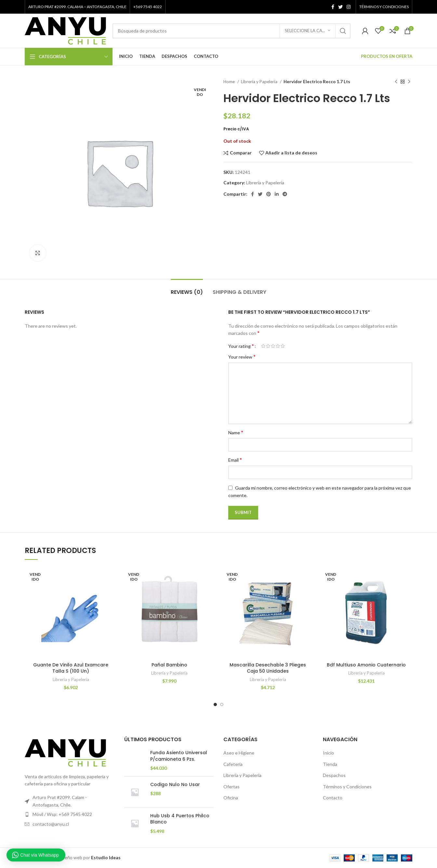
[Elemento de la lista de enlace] (70, 814)
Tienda (330, 764)
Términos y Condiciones (347, 787)
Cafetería (233, 764)
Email (235, 460)
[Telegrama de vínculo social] (285, 194)
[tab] (187, 289)
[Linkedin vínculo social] (277, 194)
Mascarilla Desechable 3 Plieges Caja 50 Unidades (268, 668)
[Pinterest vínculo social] (269, 194)
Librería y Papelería (260, 82)
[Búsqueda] (232, 31)
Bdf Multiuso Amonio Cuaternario (366, 665)
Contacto (333, 798)
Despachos (334, 775)
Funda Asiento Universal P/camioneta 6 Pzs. (179, 756)
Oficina (231, 798)
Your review (242, 356)
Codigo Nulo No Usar (175, 785)
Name (236, 432)
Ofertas (232, 787)
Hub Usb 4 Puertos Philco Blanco (180, 819)
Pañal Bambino (169, 665)
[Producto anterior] (396, 82)
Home (230, 82)
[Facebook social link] (333, 7)
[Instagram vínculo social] (349, 7)
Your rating (241, 346)
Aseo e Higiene (239, 753)
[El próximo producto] (409, 82)
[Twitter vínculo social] (340, 7)
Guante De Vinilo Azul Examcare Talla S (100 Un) (71, 668)
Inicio (328, 753)
